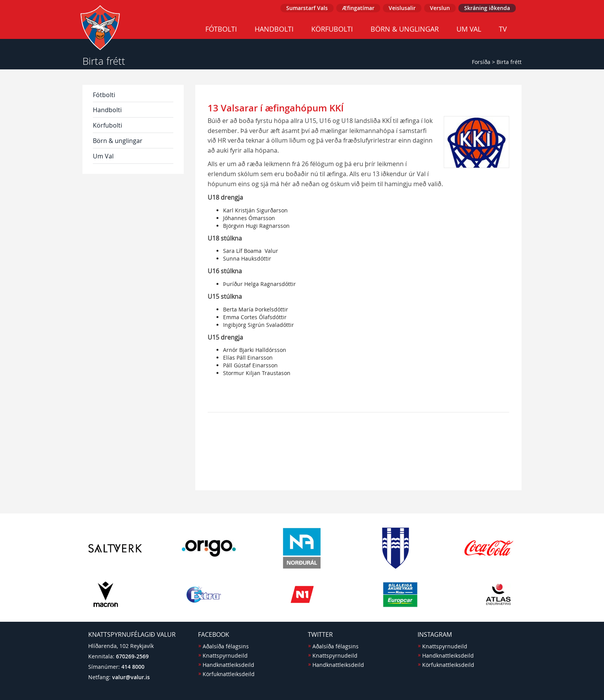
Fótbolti (221, 29)
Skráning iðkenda (487, 8)
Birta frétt (509, 62)
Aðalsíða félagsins (226, 646)
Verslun (440, 8)
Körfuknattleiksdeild (229, 674)
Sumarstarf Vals (307, 8)
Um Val (469, 29)
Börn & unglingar (405, 29)
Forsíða (481, 62)
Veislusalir (402, 8)
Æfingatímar (358, 8)
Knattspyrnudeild (225, 655)
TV (503, 29)
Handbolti (274, 29)
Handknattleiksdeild (228, 665)
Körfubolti (332, 29)
